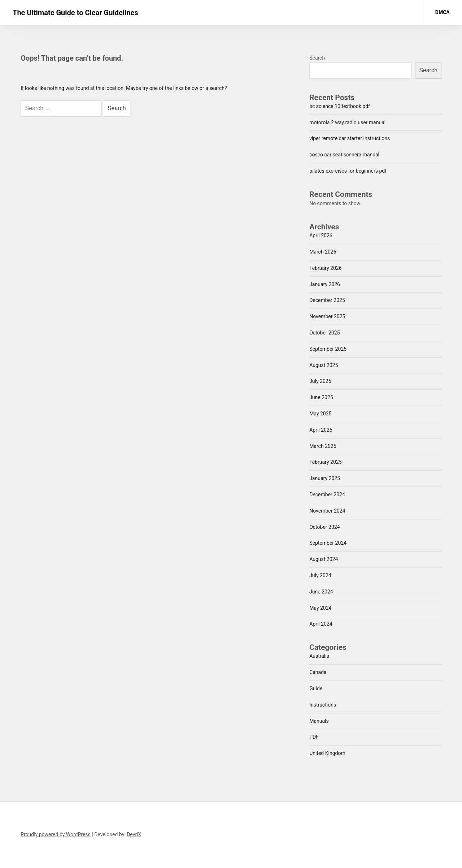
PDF (314, 737)
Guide (316, 688)
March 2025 (323, 446)
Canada (318, 672)
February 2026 (325, 268)
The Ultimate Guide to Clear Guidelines (75, 13)
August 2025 (324, 365)
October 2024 (324, 527)
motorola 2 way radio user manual (347, 122)
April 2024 (321, 624)
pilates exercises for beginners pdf (348, 171)
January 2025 (325, 478)
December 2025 (327, 300)
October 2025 (324, 333)
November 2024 (327, 511)
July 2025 (320, 381)
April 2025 (321, 430)
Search (317, 58)
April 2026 (321, 236)
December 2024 (327, 495)
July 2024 (320, 575)
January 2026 (325, 284)
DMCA (443, 12)
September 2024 (328, 543)
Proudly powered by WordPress (56, 834)
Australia (319, 656)
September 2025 (328, 349)
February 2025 (325, 462)
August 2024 (324, 559)
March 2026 (323, 252)
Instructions (323, 705)
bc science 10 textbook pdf (340, 106)
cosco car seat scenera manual (344, 155)
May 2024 (320, 608)
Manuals (319, 721)
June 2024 (321, 592)
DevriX (134, 834)
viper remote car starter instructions (350, 138)
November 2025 (327, 316)
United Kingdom (327, 753)
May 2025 (320, 414)
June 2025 (321, 397)
